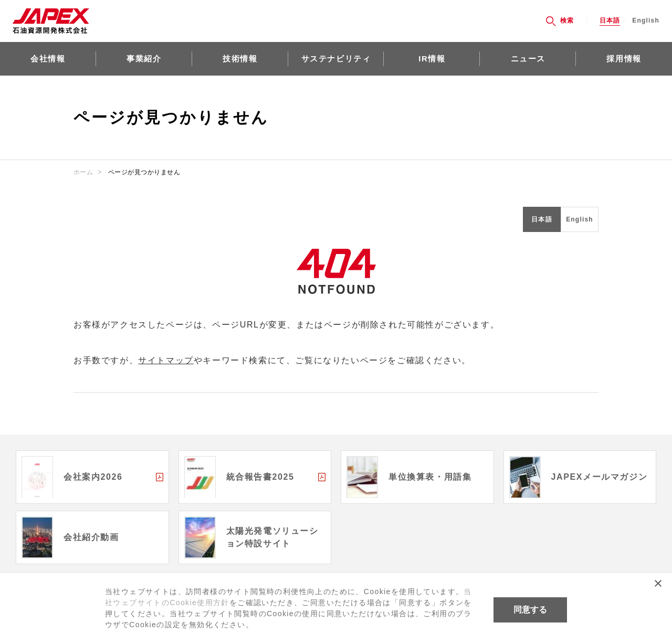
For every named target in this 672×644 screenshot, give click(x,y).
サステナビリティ (336, 59)
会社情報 (48, 59)
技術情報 (240, 59)
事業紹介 (144, 59)
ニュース (528, 59)
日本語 (610, 21)
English (646, 21)
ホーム (83, 172)
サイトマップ (166, 360)
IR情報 (432, 59)
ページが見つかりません (144, 172)
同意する (530, 610)
